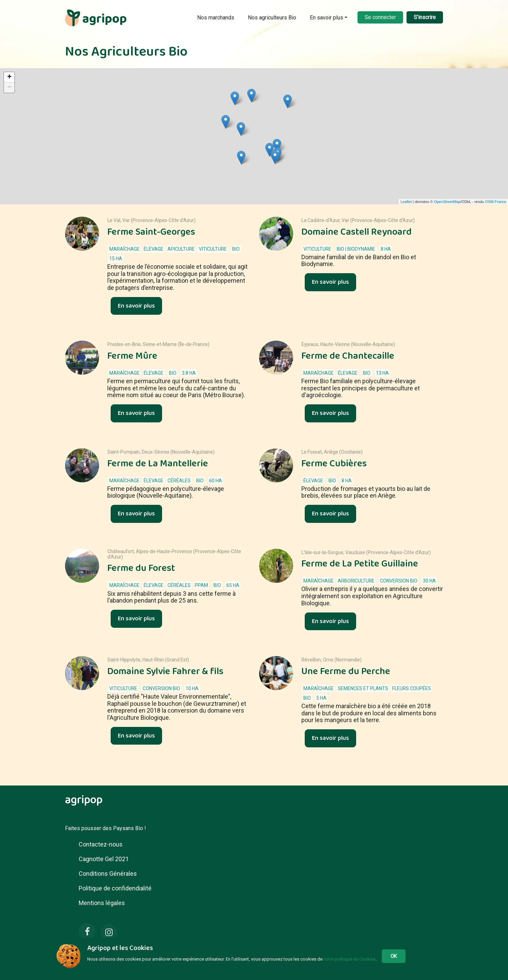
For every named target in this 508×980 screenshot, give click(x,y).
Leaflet (406, 202)
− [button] (9, 88)
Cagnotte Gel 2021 (104, 859)
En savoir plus (327, 18)
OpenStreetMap (447, 202)
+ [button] (9, 77)
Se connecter (380, 17)
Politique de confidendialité (115, 888)
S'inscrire (425, 17)
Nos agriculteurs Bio (272, 18)
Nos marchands (216, 18)
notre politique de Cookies (350, 959)
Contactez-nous (101, 844)
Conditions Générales (108, 874)
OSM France (496, 202)
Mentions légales (102, 903)
